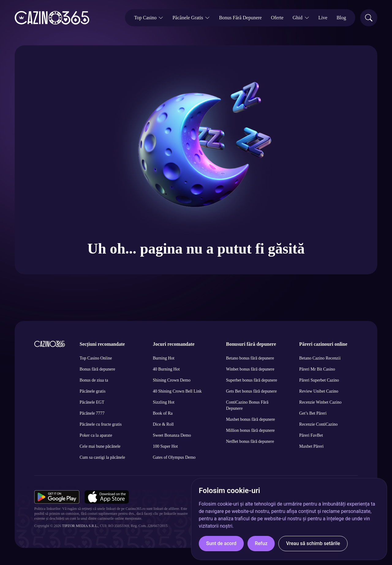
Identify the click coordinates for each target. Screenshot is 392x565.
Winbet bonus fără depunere (250, 369)
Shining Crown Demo (172, 380)
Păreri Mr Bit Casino (317, 369)
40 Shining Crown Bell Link (177, 391)
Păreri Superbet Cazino (319, 380)
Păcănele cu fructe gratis (101, 424)
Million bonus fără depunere (250, 430)
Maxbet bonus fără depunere (251, 419)
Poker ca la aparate (96, 435)
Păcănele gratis (92, 391)
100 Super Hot (165, 446)
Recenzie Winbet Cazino (320, 402)
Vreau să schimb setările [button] (313, 543)
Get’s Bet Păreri (313, 413)
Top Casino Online (96, 358)
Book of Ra (163, 413)
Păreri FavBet (311, 435)
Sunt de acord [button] (221, 543)
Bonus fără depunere (97, 369)
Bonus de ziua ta (94, 380)
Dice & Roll (163, 424)
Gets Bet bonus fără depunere (251, 391)
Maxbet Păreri (311, 446)
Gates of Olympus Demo (174, 457)
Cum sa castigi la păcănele (102, 457)
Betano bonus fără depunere (250, 358)
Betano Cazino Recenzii (320, 358)
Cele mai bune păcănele (100, 446)
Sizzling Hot (164, 402)
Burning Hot (164, 358)
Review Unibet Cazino (319, 391)
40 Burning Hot (166, 369)
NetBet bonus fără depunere (250, 441)
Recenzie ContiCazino (318, 424)
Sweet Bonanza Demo (172, 435)
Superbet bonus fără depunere (252, 380)
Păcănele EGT (92, 402)
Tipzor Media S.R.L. (80, 526)
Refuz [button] (261, 543)
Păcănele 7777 (92, 413)
